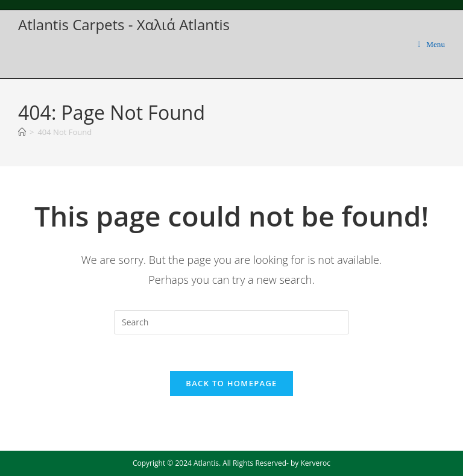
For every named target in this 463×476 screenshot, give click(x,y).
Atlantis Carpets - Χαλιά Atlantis (124, 24)
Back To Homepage (231, 383)
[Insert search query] (231, 322)
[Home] (22, 132)
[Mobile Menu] (431, 44)
